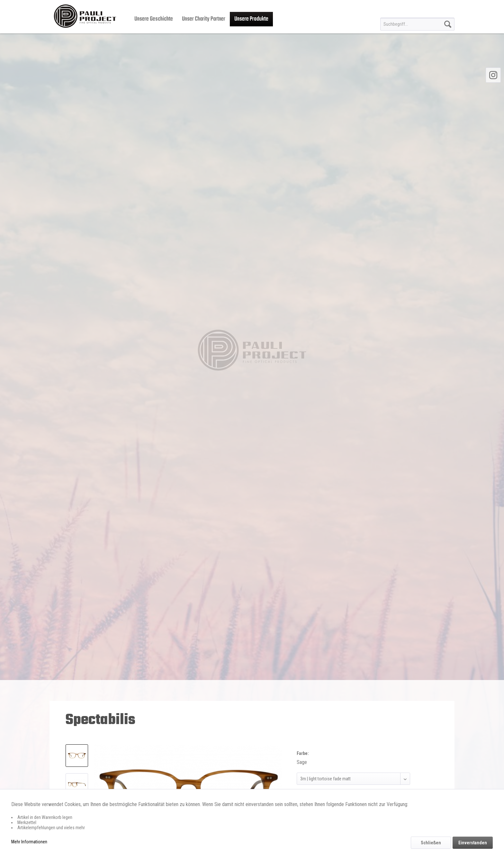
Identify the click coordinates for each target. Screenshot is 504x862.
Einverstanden (473, 843)
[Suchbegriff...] (417, 24)
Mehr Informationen (29, 842)
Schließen (431, 843)
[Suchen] (448, 24)
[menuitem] (417, 24)
